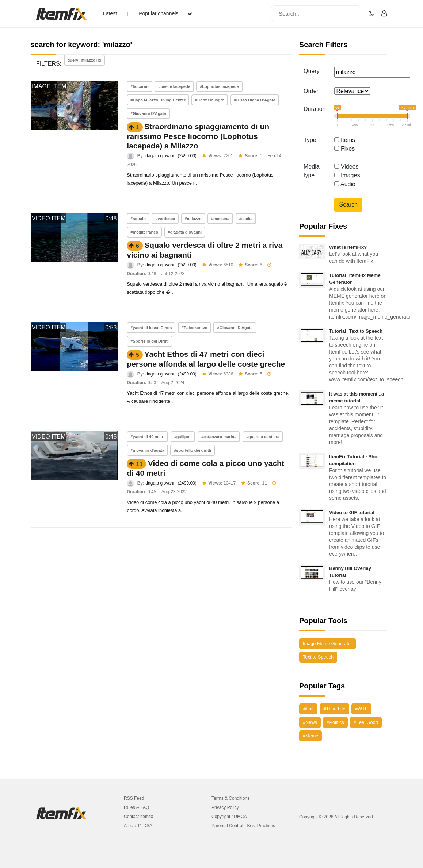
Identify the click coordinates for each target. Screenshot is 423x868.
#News (310, 722)
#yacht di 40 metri (147, 437)
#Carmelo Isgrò (210, 100)
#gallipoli (183, 437)
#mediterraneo (144, 232)
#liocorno (140, 86)
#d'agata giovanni (185, 232)
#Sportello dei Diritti (150, 341)
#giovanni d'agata (147, 450)
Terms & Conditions (230, 798)
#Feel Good (366, 722)
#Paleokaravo (195, 328)
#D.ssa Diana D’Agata (255, 100)
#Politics (335, 722)
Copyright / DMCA (229, 817)
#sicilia (246, 219)
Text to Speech (318, 657)
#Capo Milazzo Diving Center (158, 100)
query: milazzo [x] (85, 60)
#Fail (308, 709)
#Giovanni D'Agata (148, 113)
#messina (220, 219)
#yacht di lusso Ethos (151, 328)
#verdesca (165, 219)
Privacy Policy (225, 807)
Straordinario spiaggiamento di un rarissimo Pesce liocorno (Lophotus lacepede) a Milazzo (198, 136)
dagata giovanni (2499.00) (171, 156)
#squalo (138, 219)
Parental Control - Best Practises (243, 826)
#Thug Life (334, 709)
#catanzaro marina (219, 437)
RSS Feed (134, 798)
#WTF (361, 709)
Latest (110, 13)
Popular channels (165, 13)
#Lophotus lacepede (219, 86)
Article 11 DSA (138, 826)
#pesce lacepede (174, 86)
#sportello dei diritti (193, 450)
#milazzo (193, 219)
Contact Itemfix (138, 817)
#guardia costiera (263, 437)
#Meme (310, 736)
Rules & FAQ (136, 807)
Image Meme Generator (327, 643)
